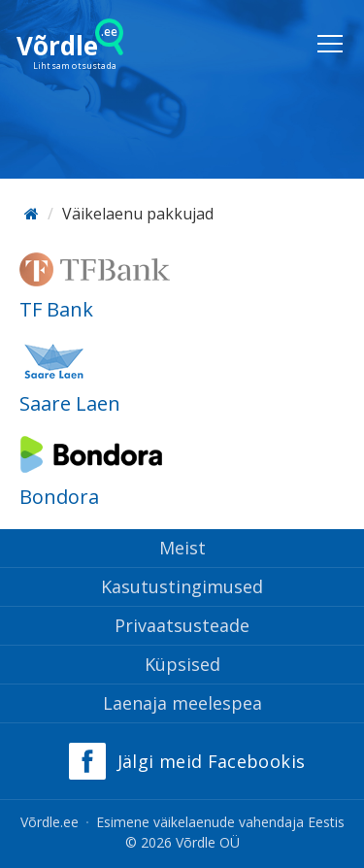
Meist (182, 548)
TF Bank (56, 309)
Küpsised (182, 664)
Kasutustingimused (182, 586)
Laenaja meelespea (182, 703)
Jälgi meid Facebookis (212, 761)
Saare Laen (70, 403)
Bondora (59, 497)
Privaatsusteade (182, 625)
